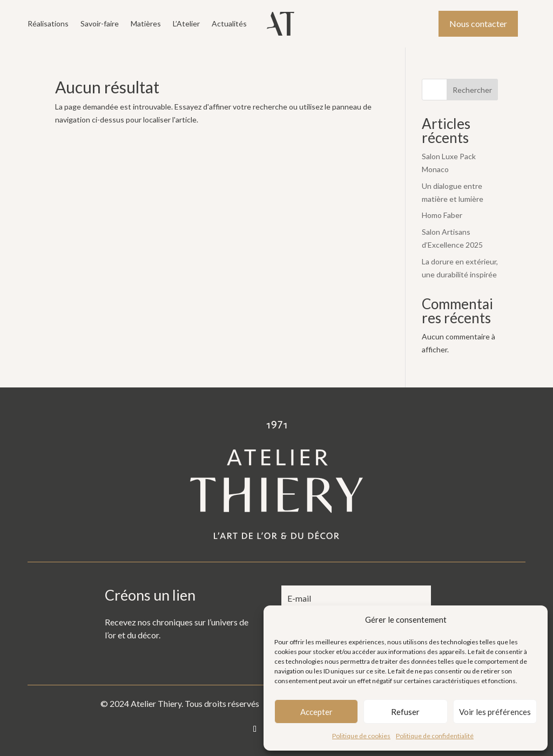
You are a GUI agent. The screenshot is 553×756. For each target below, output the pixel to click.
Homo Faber (442, 215)
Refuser (405, 712)
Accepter (316, 712)
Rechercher (472, 90)
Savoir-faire (100, 24)
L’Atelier (186, 24)
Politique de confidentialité (435, 736)
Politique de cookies (361, 736)
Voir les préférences (495, 712)
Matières (146, 24)
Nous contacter (478, 23)
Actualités (229, 24)
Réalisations (48, 24)
